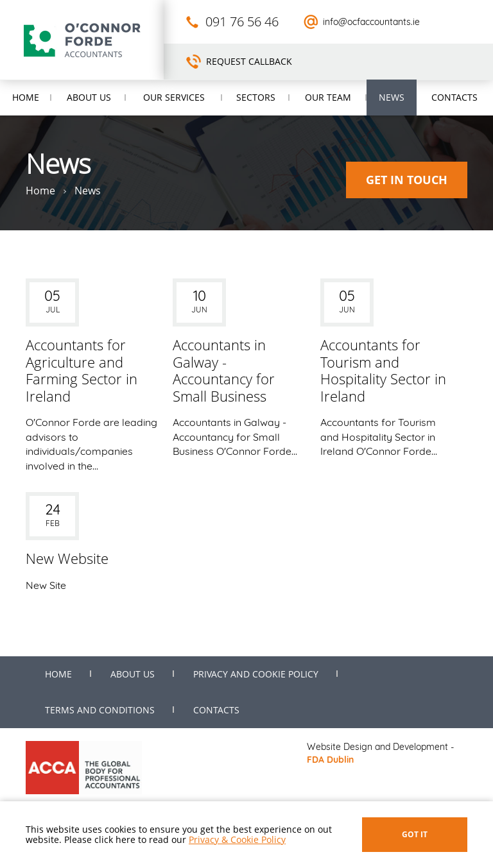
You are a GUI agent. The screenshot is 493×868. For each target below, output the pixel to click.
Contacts (454, 97)
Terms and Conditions (100, 710)
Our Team (328, 97)
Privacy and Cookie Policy (256, 674)
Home (26, 97)
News (392, 97)
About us (89, 97)
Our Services (174, 97)
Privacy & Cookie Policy (237, 839)
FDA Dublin (330, 760)
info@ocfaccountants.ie (371, 22)
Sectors (256, 97)
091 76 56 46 (242, 21)
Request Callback (249, 61)
